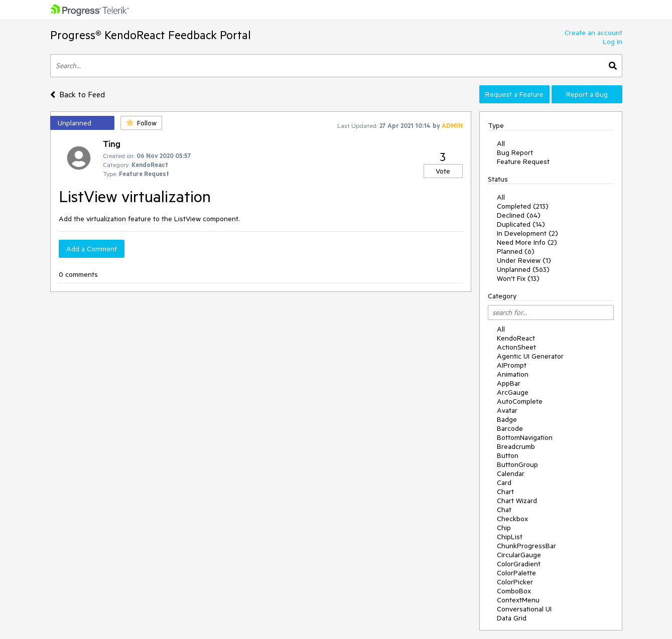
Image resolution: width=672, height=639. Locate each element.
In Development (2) (527, 233)
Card (504, 483)
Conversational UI (524, 609)
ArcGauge (513, 392)
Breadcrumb (516, 446)
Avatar (507, 410)
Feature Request (523, 162)
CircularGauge (519, 555)
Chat (504, 510)
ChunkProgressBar (526, 546)
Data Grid (512, 618)
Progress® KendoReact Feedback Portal (151, 35)
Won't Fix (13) (518, 278)
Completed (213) (523, 206)
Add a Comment (92, 249)
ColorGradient (519, 564)
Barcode (510, 428)
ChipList (510, 537)
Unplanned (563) (523, 269)
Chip (504, 528)
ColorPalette (516, 573)
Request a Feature (514, 94)
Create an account (593, 33)
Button (508, 455)
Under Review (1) (524, 260)
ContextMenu (518, 600)
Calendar (511, 473)
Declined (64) (519, 215)
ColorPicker (515, 582)
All (501, 143)
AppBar (509, 383)
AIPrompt (512, 365)
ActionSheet (516, 347)
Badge (507, 419)
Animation (513, 374)
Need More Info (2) (527, 242)
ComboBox (514, 591)
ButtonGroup (517, 464)
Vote (443, 171)
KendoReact (516, 338)
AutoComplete (520, 401)
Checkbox (512, 519)
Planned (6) (516, 251)
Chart (505, 492)
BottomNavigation (525, 437)
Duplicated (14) (521, 224)
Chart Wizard (517, 501)
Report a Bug (587, 94)
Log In (613, 42)
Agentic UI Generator (530, 356)
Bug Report (515, 152)
